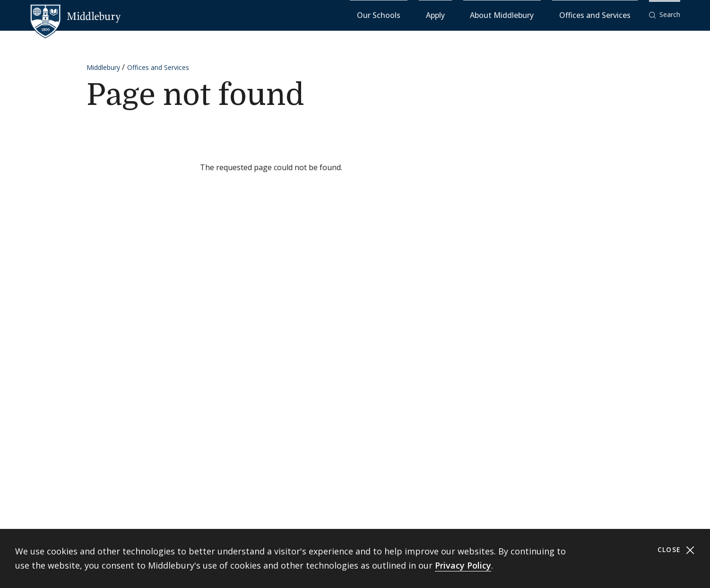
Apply (490, 14)
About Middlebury (537, 14)
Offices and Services (607, 14)
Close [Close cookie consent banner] (676, 550)
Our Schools (452, 14)
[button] (665, 15)
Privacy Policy (463, 565)
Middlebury (103, 67)
